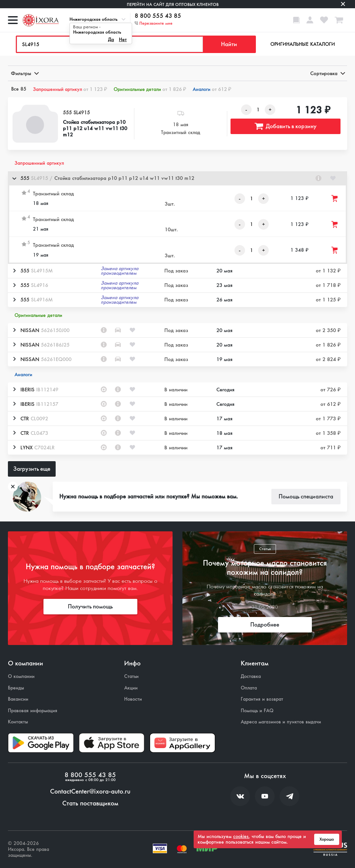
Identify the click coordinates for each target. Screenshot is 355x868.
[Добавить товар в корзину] (335, 198)
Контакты (18, 722)
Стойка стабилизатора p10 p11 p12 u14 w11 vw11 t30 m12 (95, 128)
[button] (177, 178)
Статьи (131, 676)
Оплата (249, 688)
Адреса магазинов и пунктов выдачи (281, 722)
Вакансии (18, 699)
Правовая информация (33, 711)
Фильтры (24, 73)
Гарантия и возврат (262, 699)
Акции (131, 688)
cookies (241, 836)
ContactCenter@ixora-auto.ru (90, 792)
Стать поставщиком (90, 803)
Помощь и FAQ (257, 711)
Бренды (16, 688)
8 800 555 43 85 (158, 16)
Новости (133, 699)
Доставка (251, 676)
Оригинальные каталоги (303, 44)
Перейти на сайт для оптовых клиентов (173, 4)
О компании (21, 676)
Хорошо (327, 839)
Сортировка (327, 73)
